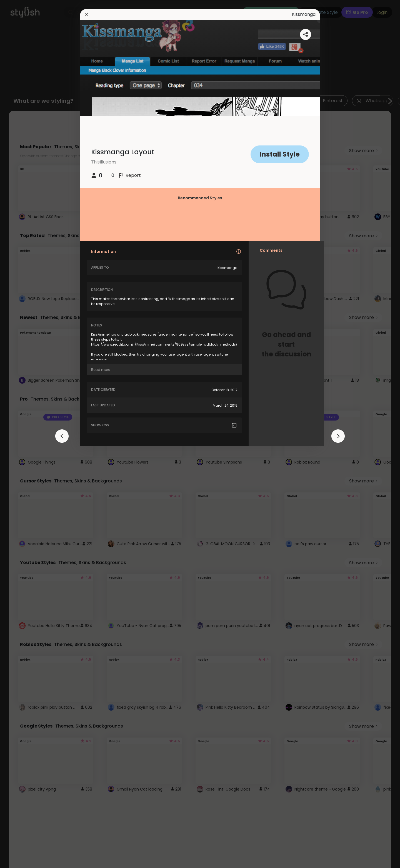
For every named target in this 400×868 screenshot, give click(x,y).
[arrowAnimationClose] (62, 436)
